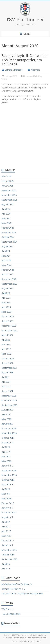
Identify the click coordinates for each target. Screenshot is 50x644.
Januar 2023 (7, 321)
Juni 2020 (6, 415)
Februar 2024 (8, 270)
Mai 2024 (6, 256)
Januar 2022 (7, 363)
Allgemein (35, 70)
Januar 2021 (7, 391)
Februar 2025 (8, 228)
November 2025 (9, 195)
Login (39, 641)
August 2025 (7, 204)
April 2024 (6, 260)
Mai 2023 (6, 303)
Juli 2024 (6, 251)
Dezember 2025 (9, 190)
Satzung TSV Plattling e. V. (13, 589)
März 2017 (6, 536)
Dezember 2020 (9, 396)
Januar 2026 (7, 186)
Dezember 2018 (9, 471)
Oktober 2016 (8, 555)
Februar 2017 (8, 541)
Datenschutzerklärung (27, 641)
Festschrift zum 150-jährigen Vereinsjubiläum (22, 594)
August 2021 (7, 373)
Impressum (14, 641)
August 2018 (7, 485)
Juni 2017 (6, 527)
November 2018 (9, 475)
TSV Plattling (38, 76)
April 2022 (6, 349)
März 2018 (6, 499)
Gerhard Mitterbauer (14, 70)
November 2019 (9, 433)
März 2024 (6, 265)
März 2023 (6, 312)
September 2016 (9, 559)
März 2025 (6, 223)
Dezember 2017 (9, 513)
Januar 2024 (7, 275)
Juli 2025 (6, 209)
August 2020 (7, 410)
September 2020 (9, 405)
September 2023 (9, 284)
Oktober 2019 (8, 438)
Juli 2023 (6, 293)
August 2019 (7, 443)
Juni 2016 (6, 569)
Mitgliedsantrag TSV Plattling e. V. (17, 584)
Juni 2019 (6, 452)
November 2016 (9, 550)
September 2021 (9, 368)
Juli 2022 (6, 340)
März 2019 (6, 461)
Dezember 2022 (9, 326)
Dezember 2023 (9, 279)
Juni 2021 (6, 382)
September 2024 (9, 242)
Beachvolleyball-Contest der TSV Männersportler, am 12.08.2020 (25, 60)
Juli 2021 (6, 377)
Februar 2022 (8, 359)
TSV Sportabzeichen (11, 614)
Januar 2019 (7, 466)
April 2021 (6, 387)
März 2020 (6, 419)
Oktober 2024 (8, 237)
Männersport (28, 76)
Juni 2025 (6, 214)
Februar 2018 (8, 503)
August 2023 (7, 289)
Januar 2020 (7, 424)
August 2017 (7, 517)
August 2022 (7, 335)
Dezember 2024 (9, 232)
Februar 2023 (8, 317)
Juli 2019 (6, 447)
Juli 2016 (6, 564)
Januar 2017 (7, 545)
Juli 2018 (6, 489)
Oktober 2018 (8, 480)
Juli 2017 (6, 522)
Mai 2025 (6, 218)
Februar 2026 (8, 181)
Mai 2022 (6, 345)
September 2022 (9, 331)
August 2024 (7, 246)
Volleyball (5, 79)
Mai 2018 (6, 494)
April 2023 (6, 307)
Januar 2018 (7, 508)
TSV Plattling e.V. (25, 19)
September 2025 (9, 200)
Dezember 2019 (9, 429)
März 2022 (6, 354)
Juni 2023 (6, 298)
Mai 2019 (6, 457)
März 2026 (6, 176)
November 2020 (9, 401)
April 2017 (6, 531)
